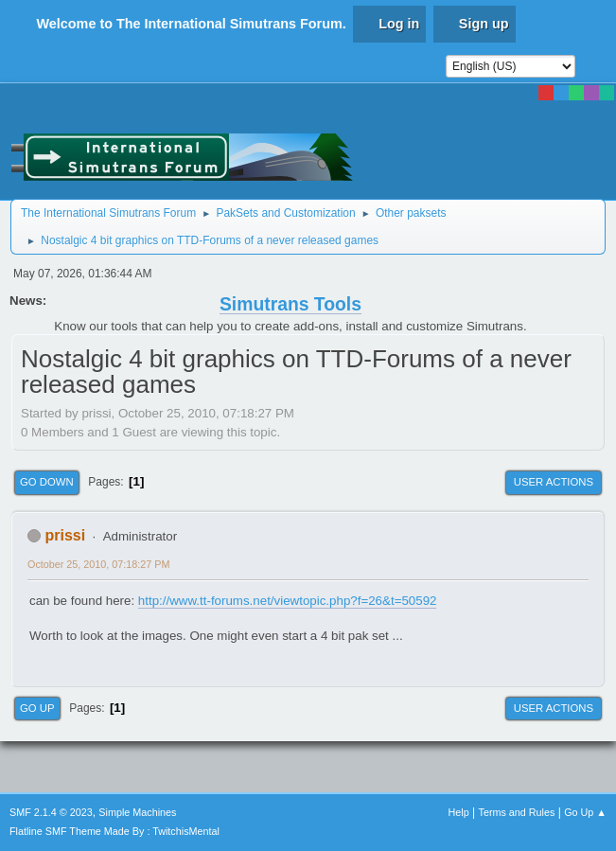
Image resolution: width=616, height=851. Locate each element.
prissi (65, 535)
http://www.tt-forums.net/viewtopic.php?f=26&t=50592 (288, 601)
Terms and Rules (517, 812)
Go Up (37, 708)
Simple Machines (137, 812)
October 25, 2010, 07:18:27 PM (98, 564)
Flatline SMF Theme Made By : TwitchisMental (114, 831)
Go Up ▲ (585, 812)
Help (459, 812)
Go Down (47, 482)
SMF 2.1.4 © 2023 (51, 812)
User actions (554, 482)
